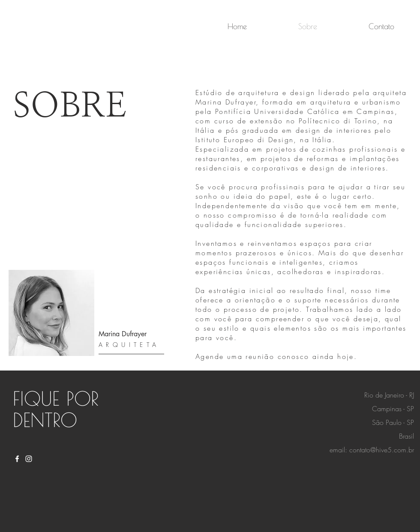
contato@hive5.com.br (382, 450)
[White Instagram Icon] (29, 459)
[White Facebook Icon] (17, 459)
